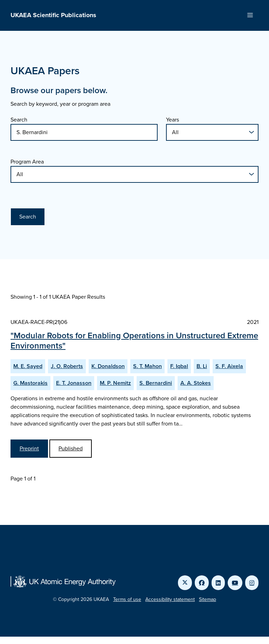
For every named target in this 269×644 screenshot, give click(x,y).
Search (19, 120)
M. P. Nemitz (115, 383)
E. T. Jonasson (74, 383)
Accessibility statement (170, 599)
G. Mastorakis (30, 383)
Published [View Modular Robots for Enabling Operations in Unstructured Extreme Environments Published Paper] (71, 448)
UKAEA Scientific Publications (53, 15)
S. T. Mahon (147, 366)
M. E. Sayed (28, 366)
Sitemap (208, 599)
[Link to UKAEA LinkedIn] (218, 583)
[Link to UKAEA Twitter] (185, 583)
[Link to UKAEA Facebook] (202, 583)
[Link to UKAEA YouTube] (235, 583)
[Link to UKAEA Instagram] (252, 583)
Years (173, 120)
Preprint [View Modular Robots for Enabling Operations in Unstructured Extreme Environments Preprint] (29, 448)
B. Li (202, 366)
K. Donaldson (108, 366)
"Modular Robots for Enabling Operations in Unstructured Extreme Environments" (134, 341)
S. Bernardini (156, 383)
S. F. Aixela (229, 366)
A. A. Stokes (196, 383)
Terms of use (127, 599)
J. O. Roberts (67, 366)
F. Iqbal (179, 366)
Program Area (27, 162)
